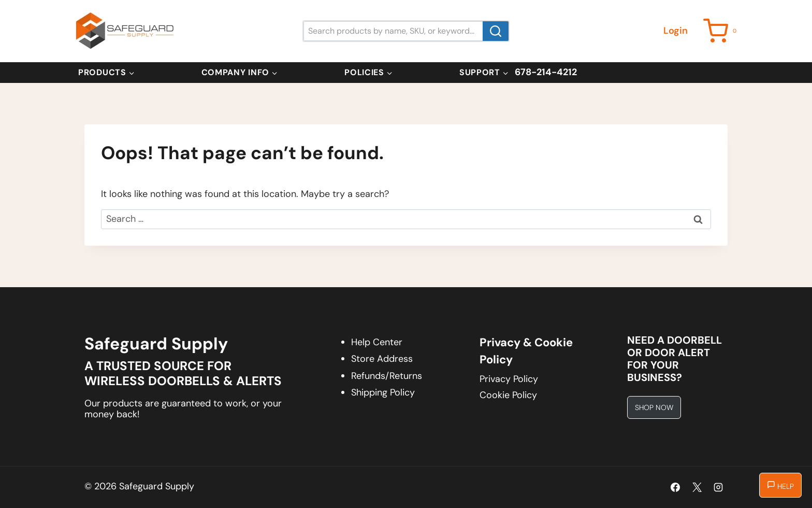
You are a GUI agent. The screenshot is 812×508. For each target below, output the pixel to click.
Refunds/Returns (387, 376)
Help (780, 486)
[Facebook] (675, 487)
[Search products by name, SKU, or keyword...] (406, 31)
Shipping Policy (383, 392)
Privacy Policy (509, 379)
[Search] (496, 31)
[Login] (676, 31)
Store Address (382, 359)
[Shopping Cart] (722, 31)
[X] (697, 487)
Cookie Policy (508, 395)
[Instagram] (718, 487)
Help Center (377, 342)
